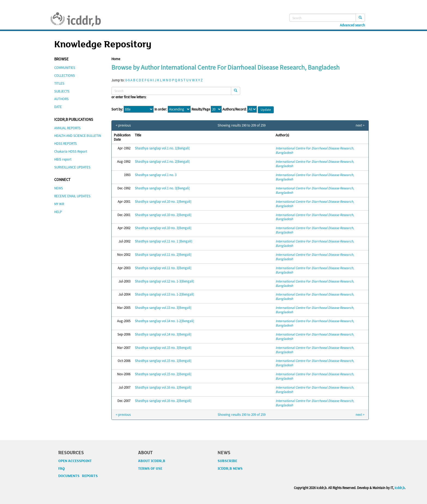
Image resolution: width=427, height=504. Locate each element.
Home (116, 59)
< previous (123, 125)
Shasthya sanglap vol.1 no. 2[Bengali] (162, 162)
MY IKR (59, 204)
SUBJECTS (62, 91)
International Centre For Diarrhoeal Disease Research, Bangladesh (315, 150)
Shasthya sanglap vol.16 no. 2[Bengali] (163, 401)
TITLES (59, 83)
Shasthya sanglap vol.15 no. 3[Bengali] (163, 348)
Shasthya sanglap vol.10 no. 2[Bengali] (163, 215)
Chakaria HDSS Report (71, 151)
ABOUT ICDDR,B (152, 461)
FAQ (62, 469)
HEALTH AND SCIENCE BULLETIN (78, 136)
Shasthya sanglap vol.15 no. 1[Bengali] (163, 361)
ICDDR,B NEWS (230, 469)
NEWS (59, 188)
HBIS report (63, 159)
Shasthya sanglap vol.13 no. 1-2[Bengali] (164, 294)
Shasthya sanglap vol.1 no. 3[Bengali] (162, 188)
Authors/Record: (234, 109)
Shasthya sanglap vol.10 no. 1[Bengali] (163, 202)
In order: (161, 109)
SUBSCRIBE (227, 461)
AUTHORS (61, 99)
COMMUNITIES (65, 68)
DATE (58, 107)
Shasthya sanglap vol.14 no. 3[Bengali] (163, 334)
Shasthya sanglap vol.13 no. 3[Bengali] (163, 308)
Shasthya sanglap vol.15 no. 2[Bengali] (163, 374)
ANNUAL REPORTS (67, 128)
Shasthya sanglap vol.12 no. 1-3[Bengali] (164, 281)
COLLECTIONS (65, 76)
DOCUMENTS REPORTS (78, 476)
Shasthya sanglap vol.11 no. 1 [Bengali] (164, 241)
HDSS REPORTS (65, 144)
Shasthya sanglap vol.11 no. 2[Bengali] (163, 255)
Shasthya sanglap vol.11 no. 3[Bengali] (163, 268)
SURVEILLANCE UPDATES (72, 167)
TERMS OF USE (150, 469)
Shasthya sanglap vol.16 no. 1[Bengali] (163, 387)
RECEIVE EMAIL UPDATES (72, 196)
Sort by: (117, 109)
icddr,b (400, 488)
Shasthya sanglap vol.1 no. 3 (156, 175)
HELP (58, 212)
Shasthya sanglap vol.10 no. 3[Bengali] (163, 228)
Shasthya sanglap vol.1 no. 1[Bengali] (162, 148)
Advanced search (352, 25)
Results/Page (201, 109)
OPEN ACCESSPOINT (75, 461)
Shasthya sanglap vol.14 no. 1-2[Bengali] (164, 321)
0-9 (127, 80)
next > (360, 125)
